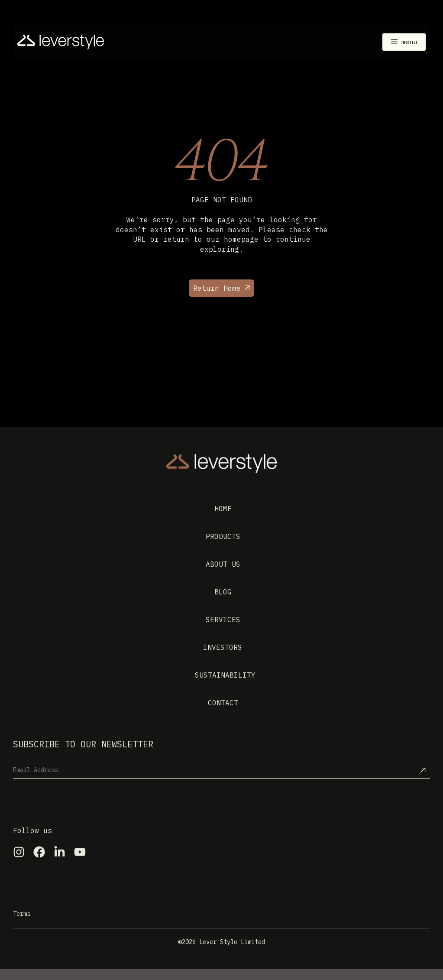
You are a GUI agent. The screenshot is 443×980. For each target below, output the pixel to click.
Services (223, 620)
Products (223, 536)
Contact (223, 703)
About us (223, 564)
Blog (223, 592)
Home (223, 509)
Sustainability (225, 675)
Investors (223, 647)
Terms (22, 914)
